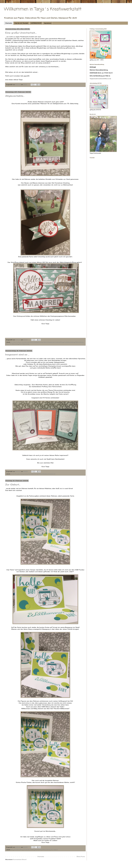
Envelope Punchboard (22, 342)
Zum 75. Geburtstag (12, 344)
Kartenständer (43, 474)
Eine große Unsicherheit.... (21, 33)
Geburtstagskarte (49, 342)
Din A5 (13, 342)
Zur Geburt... (13, 484)
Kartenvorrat (51, 474)
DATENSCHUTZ (36, 23)
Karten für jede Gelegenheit (19, 474)
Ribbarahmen (79, 342)
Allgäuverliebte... (15, 96)
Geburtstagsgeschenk (36, 342)
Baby (12, 850)
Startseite (9, 23)
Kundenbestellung (69, 342)
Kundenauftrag (59, 342)
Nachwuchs (38, 850)
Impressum (48, 23)
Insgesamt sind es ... (17, 354)
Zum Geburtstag (24, 344)
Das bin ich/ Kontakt (21, 23)
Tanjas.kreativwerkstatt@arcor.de (100, 79)
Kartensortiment (33, 474)
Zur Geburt (54, 850)
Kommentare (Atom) (20, 859)
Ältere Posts (81, 857)
